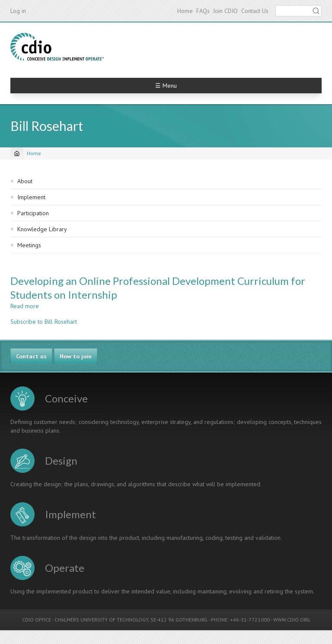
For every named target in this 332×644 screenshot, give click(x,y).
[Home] (17, 153)
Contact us (31, 356)
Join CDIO (225, 11)
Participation (33, 213)
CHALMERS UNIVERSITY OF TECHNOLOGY (101, 620)
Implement (31, 197)
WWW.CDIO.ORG (292, 620)
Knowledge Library (42, 229)
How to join (76, 356)
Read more (25, 306)
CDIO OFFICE (37, 620)
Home (185, 11)
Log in (18, 11)
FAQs (203, 11)
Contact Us (255, 11)
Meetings (29, 245)
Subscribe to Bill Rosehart (44, 322)
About (25, 181)
